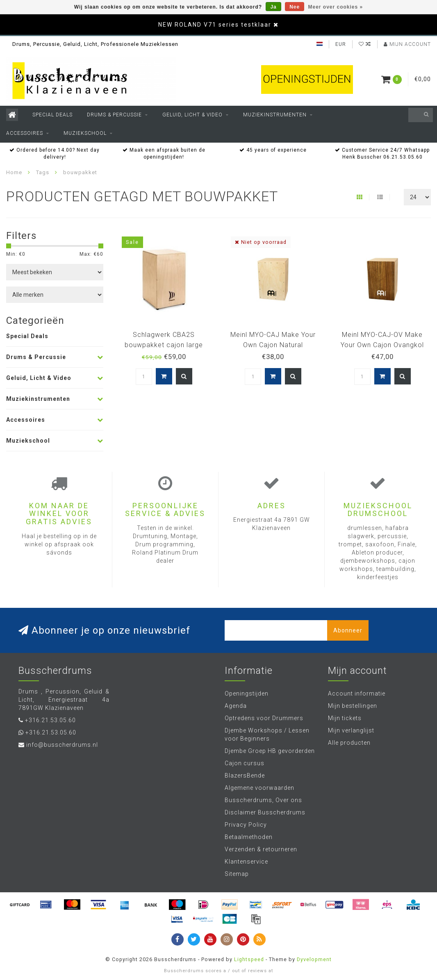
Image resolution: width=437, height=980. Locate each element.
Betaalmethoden (249, 837)
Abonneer (348, 630)
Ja (273, 7)
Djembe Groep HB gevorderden (270, 751)
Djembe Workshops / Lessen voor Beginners (267, 734)
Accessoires (25, 133)
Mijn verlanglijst (351, 730)
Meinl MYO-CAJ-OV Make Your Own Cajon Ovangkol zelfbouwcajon (382, 345)
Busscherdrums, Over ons (263, 800)
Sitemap (237, 874)
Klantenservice (246, 862)
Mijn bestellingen (353, 706)
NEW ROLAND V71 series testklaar (215, 25)
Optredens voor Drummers (264, 718)
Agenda (236, 706)
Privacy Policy (246, 825)
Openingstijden (247, 694)
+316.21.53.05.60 (50, 720)
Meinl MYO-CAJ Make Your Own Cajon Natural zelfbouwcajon (273, 345)
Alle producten (349, 743)
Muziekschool (85, 133)
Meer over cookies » (336, 7)
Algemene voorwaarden (259, 788)
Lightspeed (249, 959)
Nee (295, 7)
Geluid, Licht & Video (192, 115)
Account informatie (357, 694)
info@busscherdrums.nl (62, 745)
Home (14, 172)
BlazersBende (245, 775)
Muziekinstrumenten (275, 115)
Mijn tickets (345, 718)
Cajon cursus (245, 763)
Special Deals (52, 115)
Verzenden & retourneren (261, 849)
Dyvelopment (314, 959)
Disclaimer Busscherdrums (265, 812)
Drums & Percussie (114, 115)
